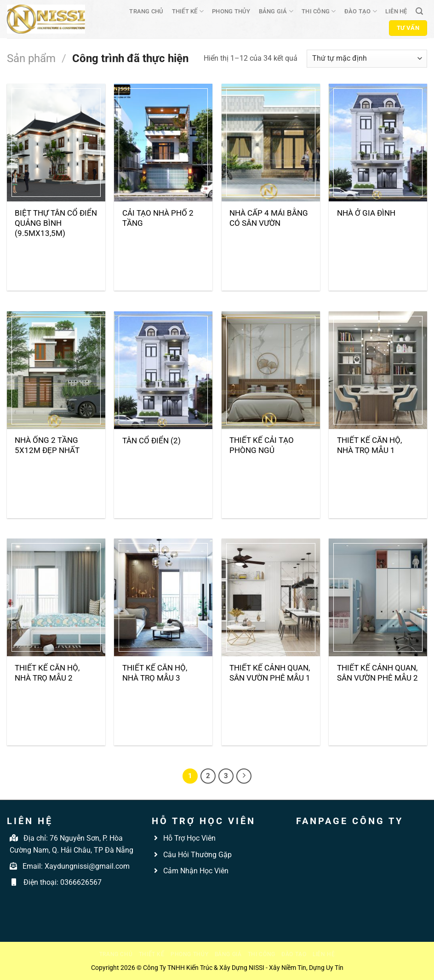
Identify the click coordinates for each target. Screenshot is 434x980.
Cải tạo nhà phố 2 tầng (158, 218)
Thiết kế (188, 11)
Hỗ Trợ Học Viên (189, 838)
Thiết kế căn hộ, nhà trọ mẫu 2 (47, 673)
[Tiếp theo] (244, 776)
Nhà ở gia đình (366, 213)
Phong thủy (231, 11)
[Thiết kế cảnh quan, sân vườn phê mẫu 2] (378, 597)
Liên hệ (396, 11)
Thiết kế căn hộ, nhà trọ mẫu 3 (155, 673)
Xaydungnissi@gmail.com (87, 866)
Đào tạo (361, 11)
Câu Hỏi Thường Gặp (197, 855)
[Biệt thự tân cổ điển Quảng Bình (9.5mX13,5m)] (56, 143)
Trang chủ (146, 11)
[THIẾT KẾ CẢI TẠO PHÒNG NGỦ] (271, 370)
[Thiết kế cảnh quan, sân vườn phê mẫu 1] (271, 597)
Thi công (319, 11)
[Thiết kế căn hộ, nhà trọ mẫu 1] (378, 370)
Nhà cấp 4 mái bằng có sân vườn (269, 218)
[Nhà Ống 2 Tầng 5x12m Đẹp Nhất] (56, 370)
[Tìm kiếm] (419, 11)
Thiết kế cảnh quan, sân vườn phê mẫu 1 (270, 673)
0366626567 (81, 882)
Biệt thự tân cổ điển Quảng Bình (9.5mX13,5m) (56, 223)
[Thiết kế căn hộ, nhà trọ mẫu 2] (56, 597)
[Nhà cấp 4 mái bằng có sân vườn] (271, 143)
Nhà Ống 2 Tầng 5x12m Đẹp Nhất (47, 445)
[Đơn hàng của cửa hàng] (367, 59)
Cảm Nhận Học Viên (195, 871)
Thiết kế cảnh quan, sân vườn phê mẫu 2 (377, 673)
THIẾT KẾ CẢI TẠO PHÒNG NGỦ (262, 445)
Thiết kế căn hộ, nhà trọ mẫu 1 (369, 445)
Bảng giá (276, 11)
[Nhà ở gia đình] (378, 143)
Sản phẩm (31, 58)
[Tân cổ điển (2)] (163, 370)
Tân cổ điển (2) (151, 441)
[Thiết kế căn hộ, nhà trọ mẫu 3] (163, 597)
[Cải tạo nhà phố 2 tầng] (163, 143)
